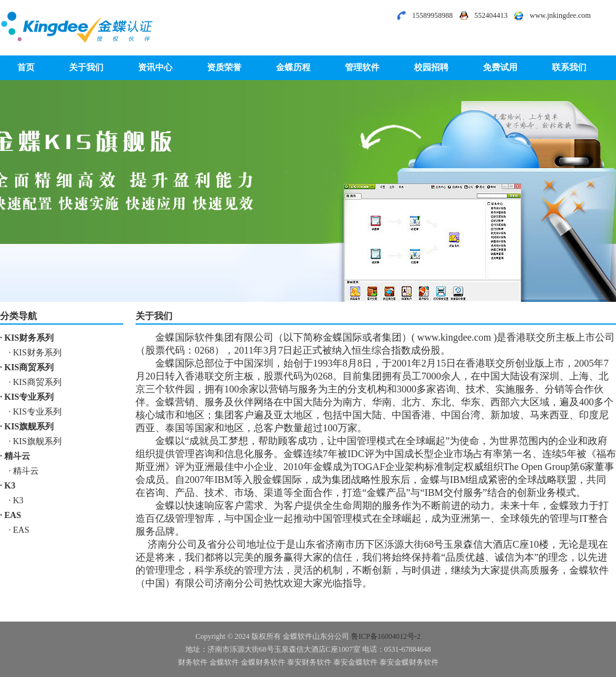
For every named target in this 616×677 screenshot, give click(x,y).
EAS (13, 515)
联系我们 (569, 67)
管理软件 (362, 67)
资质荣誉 (224, 67)
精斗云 (17, 456)
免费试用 (500, 67)
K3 (10, 486)
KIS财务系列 (29, 338)
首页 (26, 67)
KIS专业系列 (29, 397)
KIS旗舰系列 (29, 427)
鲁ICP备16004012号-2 (386, 636)
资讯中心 (155, 67)
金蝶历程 (293, 67)
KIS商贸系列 (29, 367)
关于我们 (86, 67)
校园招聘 (431, 67)
